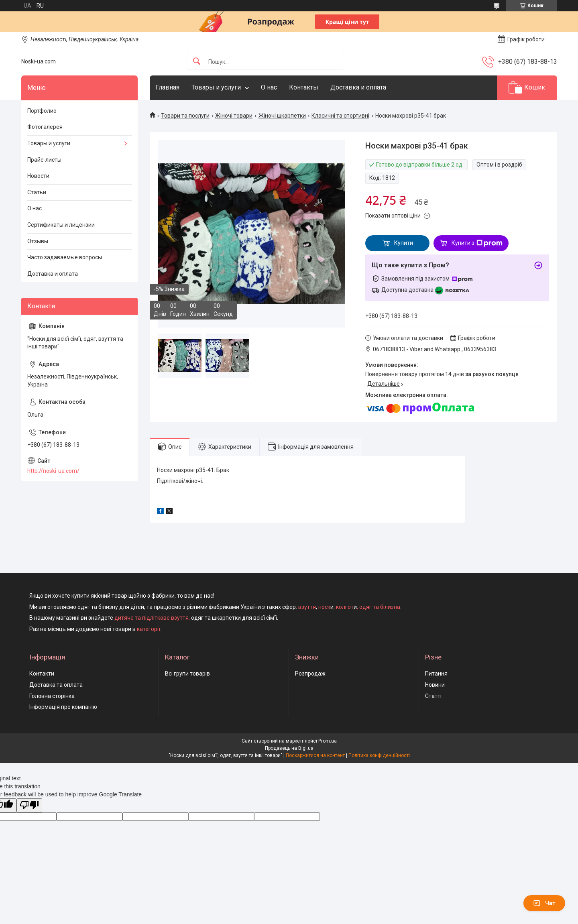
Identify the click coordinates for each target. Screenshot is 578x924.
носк (324, 607)
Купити (404, 243)
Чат (544, 903)
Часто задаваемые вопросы (65, 257)
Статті (433, 696)
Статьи (37, 192)
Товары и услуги (216, 87)
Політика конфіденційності (379, 755)
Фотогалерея (45, 127)
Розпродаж (310, 674)
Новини (435, 685)
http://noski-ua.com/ (53, 471)
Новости (38, 176)
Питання (436, 674)
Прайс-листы (44, 160)
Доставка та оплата (56, 685)
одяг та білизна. (380, 607)
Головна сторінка (52, 696)
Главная (168, 87)
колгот (345, 607)
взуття (306, 607)
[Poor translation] (29, 805)
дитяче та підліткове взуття (152, 618)
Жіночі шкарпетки (282, 116)
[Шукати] (197, 62)
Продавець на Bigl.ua (289, 748)
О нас (269, 87)
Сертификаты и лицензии (61, 225)
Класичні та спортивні (340, 116)
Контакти (42, 674)
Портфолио (42, 111)
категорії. (149, 629)
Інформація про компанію (63, 707)
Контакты (304, 87)
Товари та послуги (185, 116)
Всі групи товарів (187, 674)
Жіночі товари (234, 116)
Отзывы (38, 241)
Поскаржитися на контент (315, 755)
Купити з (477, 243)
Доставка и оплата (358, 87)
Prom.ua (328, 741)
